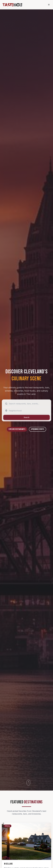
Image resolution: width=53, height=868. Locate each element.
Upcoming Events (37, 429)
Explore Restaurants (17, 429)
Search (27, 417)
